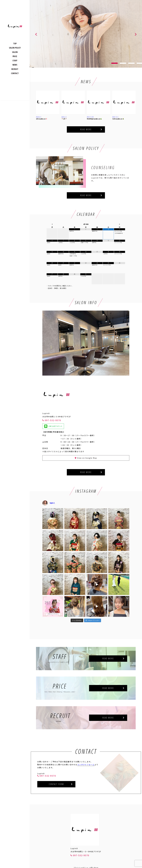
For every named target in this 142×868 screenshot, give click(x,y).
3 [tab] (131, 63)
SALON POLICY (15, 48)
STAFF (15, 60)
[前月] (52, 224)
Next (136, 34)
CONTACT (15, 73)
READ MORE (86, 129)
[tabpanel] (86, 34)
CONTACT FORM (56, 784)
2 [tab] (123, 63)
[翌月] (120, 224)
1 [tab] (114, 63)
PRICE (15, 56)
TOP (15, 43)
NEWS (15, 65)
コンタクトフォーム (86, 765)
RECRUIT (15, 69)
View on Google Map (86, 458)
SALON (15, 52)
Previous (36, 34)
